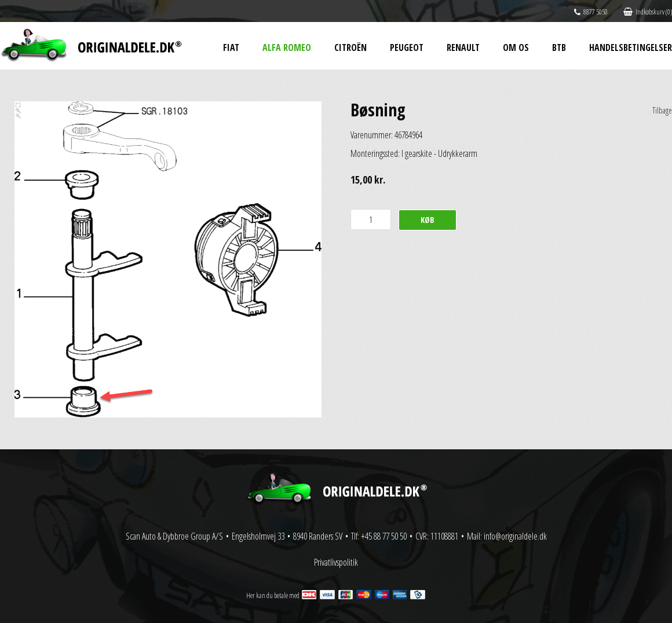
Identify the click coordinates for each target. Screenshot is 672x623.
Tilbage (662, 110)
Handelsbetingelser (631, 47)
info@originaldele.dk (515, 536)
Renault (463, 47)
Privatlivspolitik (336, 562)
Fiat (231, 47)
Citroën (350, 47)
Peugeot (407, 47)
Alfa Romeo (287, 47)
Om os (516, 47)
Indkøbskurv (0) (648, 12)
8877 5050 (591, 12)
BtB (559, 47)
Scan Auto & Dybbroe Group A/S (174, 536)
